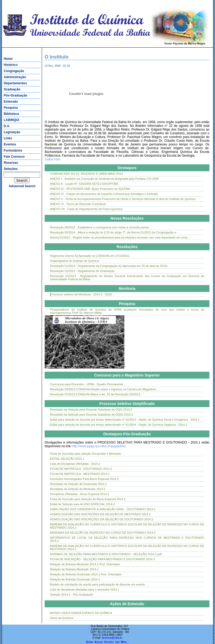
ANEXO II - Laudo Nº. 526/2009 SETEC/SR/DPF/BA (84, 184)
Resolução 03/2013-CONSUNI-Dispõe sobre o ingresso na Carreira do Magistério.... (105, 389)
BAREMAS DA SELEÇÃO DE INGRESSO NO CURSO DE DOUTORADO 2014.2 (103, 533)
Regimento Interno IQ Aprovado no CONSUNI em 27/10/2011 (90, 256)
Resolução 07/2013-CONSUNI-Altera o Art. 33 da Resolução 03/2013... (96, 394)
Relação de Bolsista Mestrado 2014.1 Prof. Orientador (85, 564)
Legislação (12, 132)
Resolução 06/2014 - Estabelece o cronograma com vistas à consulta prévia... (100, 227)
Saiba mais (52, 159)
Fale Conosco (14, 157)
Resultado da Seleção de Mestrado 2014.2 (78, 489)
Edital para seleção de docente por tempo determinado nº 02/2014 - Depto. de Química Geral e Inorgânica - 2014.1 (125, 420)
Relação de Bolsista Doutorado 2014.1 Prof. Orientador (86, 574)
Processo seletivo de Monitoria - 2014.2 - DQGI (81, 294)
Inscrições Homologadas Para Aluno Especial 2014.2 (84, 479)
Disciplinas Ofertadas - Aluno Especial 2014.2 (80, 494)
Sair (117, 642)
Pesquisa (11, 108)
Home (8, 59)
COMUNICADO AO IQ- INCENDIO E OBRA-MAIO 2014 (86, 174)
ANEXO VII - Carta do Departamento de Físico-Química (86, 209)
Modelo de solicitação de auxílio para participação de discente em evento (97, 584)
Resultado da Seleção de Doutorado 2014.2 (78, 484)
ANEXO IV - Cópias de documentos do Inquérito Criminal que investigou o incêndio (104, 194)
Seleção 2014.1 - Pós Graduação (72, 595)
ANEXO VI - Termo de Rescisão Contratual (78, 204)
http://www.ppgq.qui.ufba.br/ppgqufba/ (98, 446)
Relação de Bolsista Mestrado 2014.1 (74, 569)
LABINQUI (11, 120)
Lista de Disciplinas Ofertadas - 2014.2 (75, 464)
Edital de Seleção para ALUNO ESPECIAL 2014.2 (82, 504)
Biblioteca (11, 114)
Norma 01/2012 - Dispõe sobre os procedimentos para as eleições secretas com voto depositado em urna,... (120, 237)
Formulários (13, 150)
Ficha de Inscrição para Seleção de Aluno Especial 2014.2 (88, 499)
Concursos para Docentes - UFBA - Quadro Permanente (87, 384)
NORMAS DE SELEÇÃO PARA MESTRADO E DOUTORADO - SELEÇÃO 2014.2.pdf (106, 554)
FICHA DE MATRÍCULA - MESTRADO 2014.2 (80, 474)
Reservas (11, 163)
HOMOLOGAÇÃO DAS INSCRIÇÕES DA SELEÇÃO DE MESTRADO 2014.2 (100, 514)
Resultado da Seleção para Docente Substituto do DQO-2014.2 (91, 409)
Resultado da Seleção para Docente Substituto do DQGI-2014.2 (91, 415)
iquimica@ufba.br (112, 638)
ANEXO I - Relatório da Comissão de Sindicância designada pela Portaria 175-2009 (104, 179)
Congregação (14, 71)
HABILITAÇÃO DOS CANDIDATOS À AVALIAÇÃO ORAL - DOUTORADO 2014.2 (103, 509)
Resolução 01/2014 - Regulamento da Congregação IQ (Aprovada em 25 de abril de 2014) (109, 266)
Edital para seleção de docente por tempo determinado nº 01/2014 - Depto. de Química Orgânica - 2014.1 (119, 425)
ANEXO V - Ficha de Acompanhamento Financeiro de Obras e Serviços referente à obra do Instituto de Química (123, 199)
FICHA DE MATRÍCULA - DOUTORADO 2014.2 (81, 469)
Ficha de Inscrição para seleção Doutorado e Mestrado (86, 454)
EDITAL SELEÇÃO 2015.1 (67, 459)
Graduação (12, 89)
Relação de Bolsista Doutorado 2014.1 (75, 579)
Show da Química (62, 618)
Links (8, 138)
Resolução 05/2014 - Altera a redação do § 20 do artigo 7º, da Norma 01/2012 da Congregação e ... (115, 232)
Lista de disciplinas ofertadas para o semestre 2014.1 (85, 589)
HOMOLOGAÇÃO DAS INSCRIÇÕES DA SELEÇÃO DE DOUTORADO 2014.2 (102, 519)
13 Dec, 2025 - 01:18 (62, 66)
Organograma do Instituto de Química (74, 261)
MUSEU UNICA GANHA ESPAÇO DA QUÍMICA (81, 613)
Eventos (10, 144)
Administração (15, 77)
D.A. (7, 126)
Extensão (11, 102)
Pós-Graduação (16, 95)
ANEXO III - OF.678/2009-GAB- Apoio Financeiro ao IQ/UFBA (90, 189)
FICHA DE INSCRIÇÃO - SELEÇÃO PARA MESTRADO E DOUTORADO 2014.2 (102, 559)
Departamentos (15, 83)
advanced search (22, 186)
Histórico (11, 65)
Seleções (11, 169)
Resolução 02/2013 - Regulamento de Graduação (82, 271)
